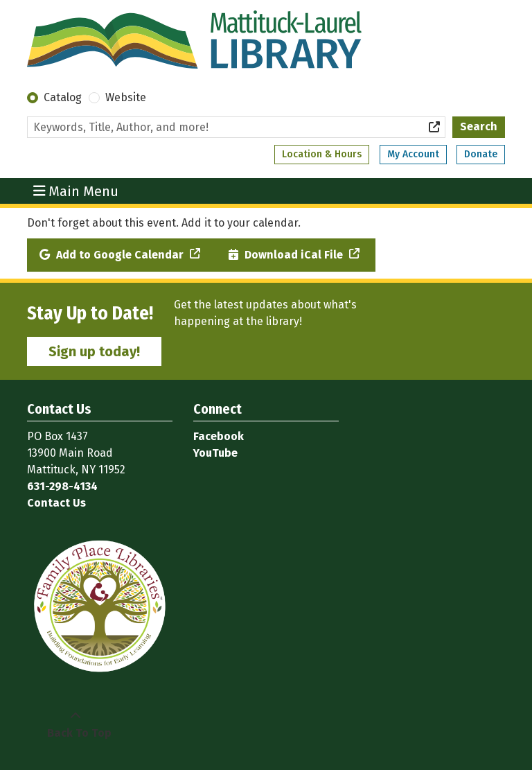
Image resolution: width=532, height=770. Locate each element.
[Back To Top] (76, 725)
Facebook (219, 436)
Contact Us (56, 503)
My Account (413, 154)
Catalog (63, 97)
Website (126, 97)
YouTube (215, 453)
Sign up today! (94, 351)
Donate (481, 154)
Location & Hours (322, 154)
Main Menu (76, 191)
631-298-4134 (62, 486)
